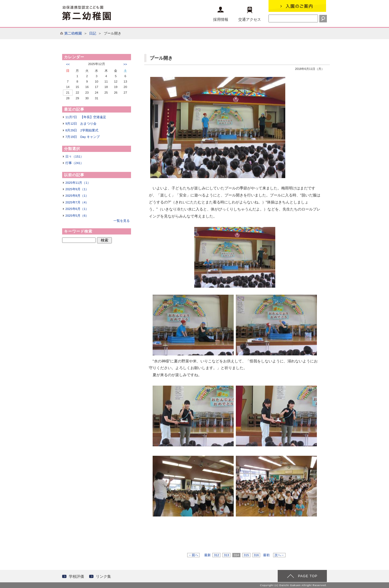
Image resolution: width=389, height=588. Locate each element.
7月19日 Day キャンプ (83, 137)
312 (216, 555)
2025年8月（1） (77, 196)
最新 (207, 555)
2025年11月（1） (78, 183)
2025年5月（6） (77, 216)
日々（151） (74, 157)
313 (226, 555)
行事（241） (74, 163)
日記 (93, 33)
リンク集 (103, 576)
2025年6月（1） (77, 209)
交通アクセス (250, 14)
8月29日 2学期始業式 (82, 130)
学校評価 (76, 576)
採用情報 (221, 14)
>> (125, 64)
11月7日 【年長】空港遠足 (86, 117)
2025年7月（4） (77, 202)
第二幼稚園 (73, 33)
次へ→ (279, 555)
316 (256, 555)
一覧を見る (122, 221)
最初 (266, 555)
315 (246, 555)
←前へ (193, 555)
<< (68, 64)
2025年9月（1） (77, 189)
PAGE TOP (308, 576)
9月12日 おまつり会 (81, 124)
